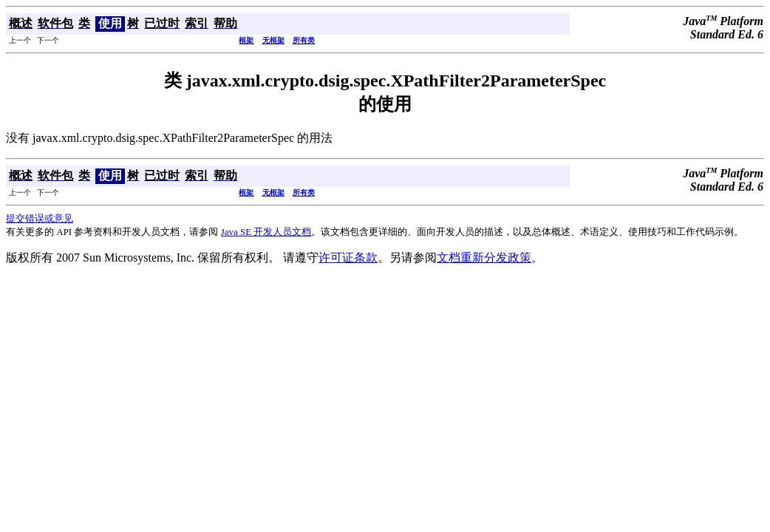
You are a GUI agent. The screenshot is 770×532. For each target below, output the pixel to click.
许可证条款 (348, 258)
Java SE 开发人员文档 (266, 232)
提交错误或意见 (40, 218)
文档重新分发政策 (484, 258)
